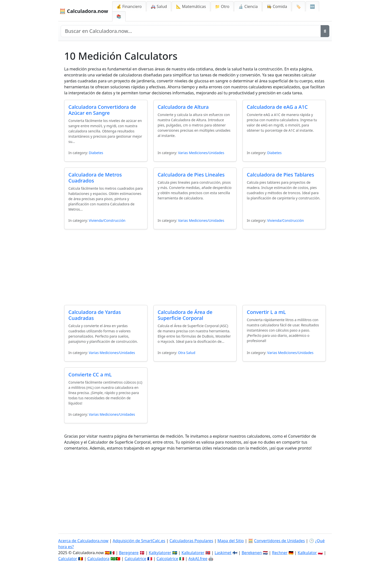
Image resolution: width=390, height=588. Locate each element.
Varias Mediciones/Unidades (201, 153)
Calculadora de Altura (183, 107)
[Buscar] (325, 31)
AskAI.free (198, 559)
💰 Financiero (129, 6)
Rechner (280, 553)
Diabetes (96, 153)
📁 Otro (222, 6)
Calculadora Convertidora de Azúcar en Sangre (102, 110)
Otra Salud (187, 353)
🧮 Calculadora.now (84, 11)
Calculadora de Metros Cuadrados (95, 178)
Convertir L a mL (266, 312)
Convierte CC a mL (90, 375)
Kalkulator (307, 553)
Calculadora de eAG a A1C (277, 107)
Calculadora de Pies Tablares (280, 175)
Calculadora (98, 559)
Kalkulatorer (193, 553)
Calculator (68, 559)
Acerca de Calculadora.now (83, 541)
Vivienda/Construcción (107, 220)
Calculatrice (135, 559)
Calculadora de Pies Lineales (191, 175)
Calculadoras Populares (191, 541)
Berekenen (252, 553)
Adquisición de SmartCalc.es (139, 541)
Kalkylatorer (160, 553)
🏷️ (298, 6)
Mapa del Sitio (231, 541)
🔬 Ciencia (248, 6)
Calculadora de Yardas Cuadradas (95, 315)
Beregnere (129, 553)
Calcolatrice (167, 559)
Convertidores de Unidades (280, 541)
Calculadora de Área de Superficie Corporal (185, 315)
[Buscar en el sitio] (191, 31)
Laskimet (223, 553)
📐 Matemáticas (191, 6)
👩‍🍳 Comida (277, 6)
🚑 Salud (159, 6)
